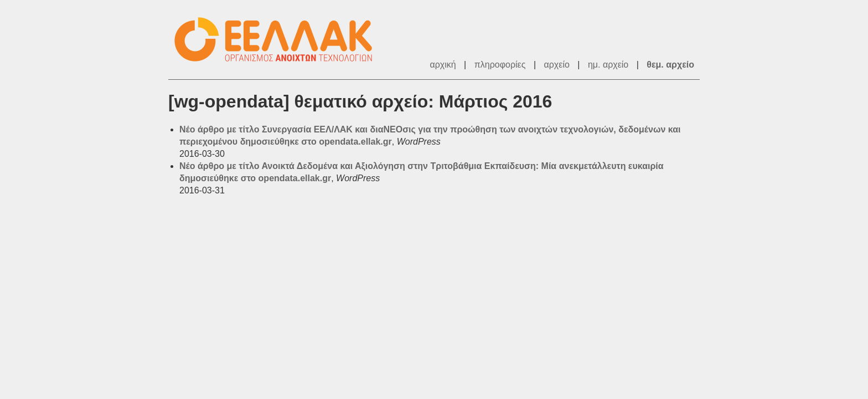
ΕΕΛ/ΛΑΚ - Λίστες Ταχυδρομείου (279, 40)
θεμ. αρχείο (670, 65)
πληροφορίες (500, 65)
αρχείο (557, 65)
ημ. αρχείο (608, 65)
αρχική (443, 65)
